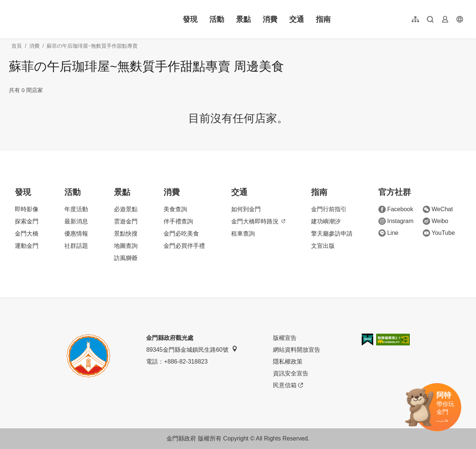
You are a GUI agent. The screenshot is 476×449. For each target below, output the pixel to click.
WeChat (438, 209)
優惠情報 (76, 234)
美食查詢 (175, 209)
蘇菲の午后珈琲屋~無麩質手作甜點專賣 (92, 46)
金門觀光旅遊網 (57, 19)
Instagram (396, 221)
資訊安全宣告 (291, 373)
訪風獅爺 (126, 258)
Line (388, 233)
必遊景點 (126, 209)
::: (11, 4)
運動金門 (27, 246)
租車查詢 (243, 234)
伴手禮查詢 (178, 221)
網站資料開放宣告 (297, 350)
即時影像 (27, 209)
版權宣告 (285, 338)
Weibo (436, 221)
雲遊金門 (126, 221)
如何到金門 (246, 209)
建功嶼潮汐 (326, 221)
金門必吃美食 (181, 234)
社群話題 (76, 246)
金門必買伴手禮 (184, 246)
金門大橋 (27, 234)
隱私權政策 (288, 362)
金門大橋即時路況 (258, 221)
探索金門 (27, 221)
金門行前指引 (329, 209)
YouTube (439, 233)
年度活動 (76, 209)
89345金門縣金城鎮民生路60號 (192, 349)
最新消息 (76, 221)
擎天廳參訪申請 (332, 234)
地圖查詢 (126, 246)
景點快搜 (126, 234)
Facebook (396, 209)
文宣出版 (323, 246)
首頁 (17, 46)
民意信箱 (288, 385)
